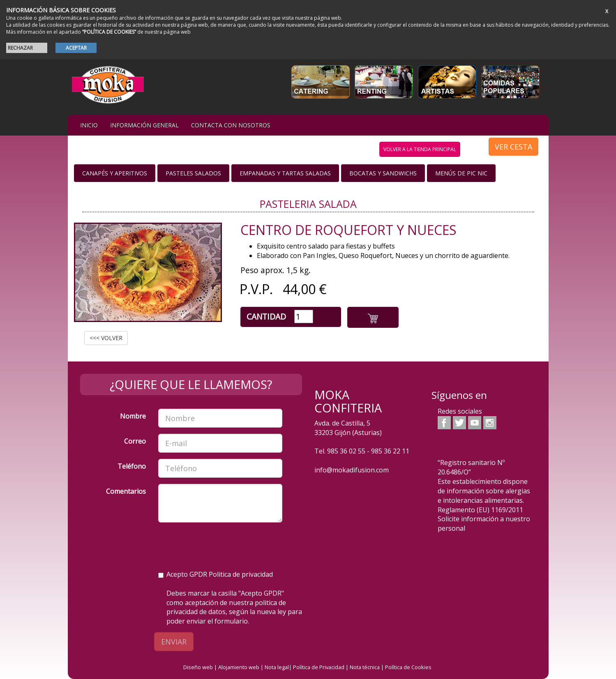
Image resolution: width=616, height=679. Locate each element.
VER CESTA (513, 147)
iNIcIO (89, 125)
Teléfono (132, 466)
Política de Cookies (408, 667)
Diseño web (198, 667)
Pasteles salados (193, 173)
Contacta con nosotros (231, 125)
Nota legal (277, 667)
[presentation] (221, 545)
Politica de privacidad (241, 574)
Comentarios (126, 491)
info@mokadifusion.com (352, 470)
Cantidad (266, 316)
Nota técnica (365, 667)
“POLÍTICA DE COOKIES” (109, 32)
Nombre (133, 416)
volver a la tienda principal (420, 149)
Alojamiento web (239, 667)
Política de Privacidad (319, 667)
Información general (144, 125)
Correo (135, 441)
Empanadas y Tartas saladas (285, 173)
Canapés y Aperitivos (115, 173)
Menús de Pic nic (461, 173)
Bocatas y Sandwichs (383, 173)
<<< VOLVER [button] (106, 338)
